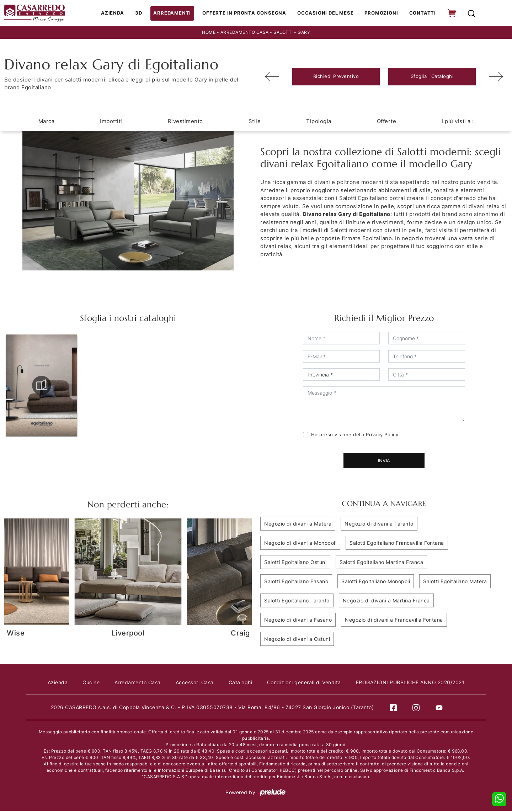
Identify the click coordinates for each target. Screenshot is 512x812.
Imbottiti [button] (111, 122)
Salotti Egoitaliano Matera (455, 582)
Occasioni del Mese (326, 14)
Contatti (421, 14)
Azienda (116, 14)
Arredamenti (175, 14)
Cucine (89, 683)
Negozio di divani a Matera (298, 524)
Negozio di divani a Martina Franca (386, 601)
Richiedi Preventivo (336, 77)
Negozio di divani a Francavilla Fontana (394, 620)
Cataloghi (241, 683)
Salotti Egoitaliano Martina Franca (381, 563)
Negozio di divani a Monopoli (300, 544)
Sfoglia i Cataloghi (432, 77)
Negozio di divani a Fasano (298, 620)
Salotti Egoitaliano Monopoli (376, 582)
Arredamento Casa (245, 33)
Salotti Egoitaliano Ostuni (295, 563)
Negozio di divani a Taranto (379, 524)
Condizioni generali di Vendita (306, 683)
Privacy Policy (382, 435)
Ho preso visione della (355, 435)
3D (142, 14)
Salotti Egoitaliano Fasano (296, 582)
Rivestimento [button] (185, 122)
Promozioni (381, 14)
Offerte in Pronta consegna (246, 14)
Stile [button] (255, 122)
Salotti (283, 33)
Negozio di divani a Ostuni (297, 640)
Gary (304, 33)
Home (209, 33)
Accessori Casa (195, 683)
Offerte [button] (387, 122)
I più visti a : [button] (458, 122)
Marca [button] (47, 122)
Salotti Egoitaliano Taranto (297, 601)
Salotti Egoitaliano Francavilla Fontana (397, 544)
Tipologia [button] (319, 122)
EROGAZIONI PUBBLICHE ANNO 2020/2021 (413, 683)
